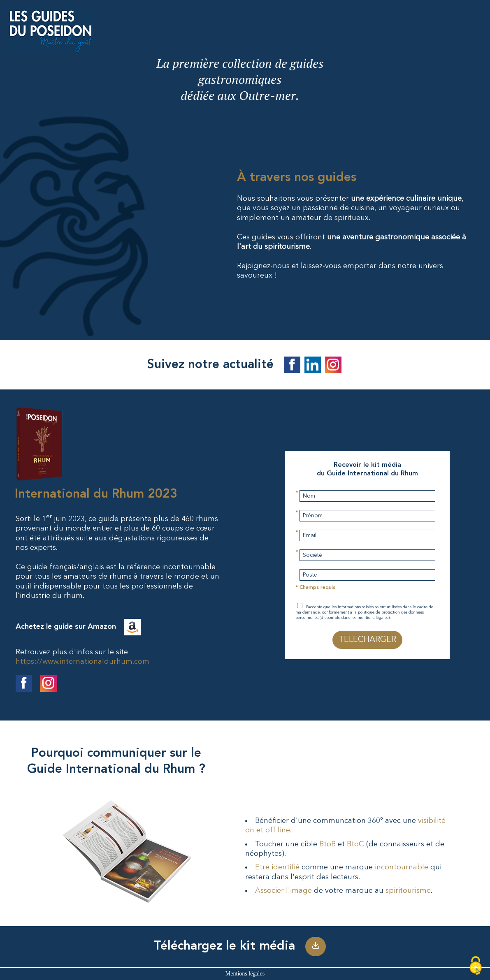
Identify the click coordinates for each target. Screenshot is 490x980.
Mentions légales (245, 974)
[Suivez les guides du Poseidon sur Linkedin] (313, 367)
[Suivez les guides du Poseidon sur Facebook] (292, 367)
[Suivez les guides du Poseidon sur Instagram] (333, 367)
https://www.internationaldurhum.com (82, 662)
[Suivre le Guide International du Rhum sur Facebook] (24, 686)
